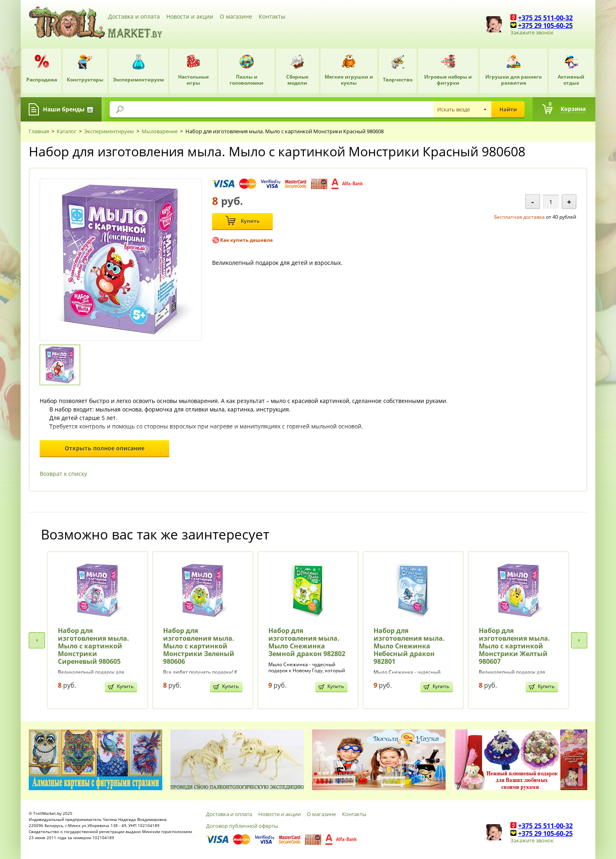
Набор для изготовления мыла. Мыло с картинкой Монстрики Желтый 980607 (514, 646)
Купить (242, 221)
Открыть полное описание (105, 448)
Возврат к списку (63, 474)
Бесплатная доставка (519, 217)
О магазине (236, 16)
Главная (39, 131)
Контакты (272, 16)
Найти (508, 109)
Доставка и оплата (134, 16)
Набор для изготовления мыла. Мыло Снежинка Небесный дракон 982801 (409, 646)
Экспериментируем (109, 131)
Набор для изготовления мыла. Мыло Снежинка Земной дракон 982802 (307, 642)
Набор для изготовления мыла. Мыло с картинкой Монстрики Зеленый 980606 (199, 646)
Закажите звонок (532, 32)
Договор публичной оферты (242, 826)
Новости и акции (190, 16)
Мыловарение (160, 131)
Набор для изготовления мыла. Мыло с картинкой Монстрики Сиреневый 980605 (93, 646)
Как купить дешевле (246, 240)
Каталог (67, 131)
